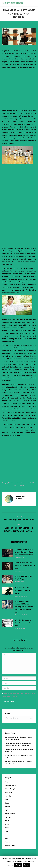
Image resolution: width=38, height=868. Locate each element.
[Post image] (8, 553)
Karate (7, 803)
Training (7, 842)
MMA (6, 810)
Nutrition (8, 821)
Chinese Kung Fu (10, 789)
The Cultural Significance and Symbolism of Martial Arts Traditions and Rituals (25, 552)
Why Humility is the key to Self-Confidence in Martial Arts (25, 623)
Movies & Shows (10, 814)
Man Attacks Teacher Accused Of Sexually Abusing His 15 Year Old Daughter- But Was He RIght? (24, 607)
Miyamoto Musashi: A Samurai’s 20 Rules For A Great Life (24, 591)
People (7, 831)
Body (6, 782)
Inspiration (8, 796)
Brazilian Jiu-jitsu (11, 785)
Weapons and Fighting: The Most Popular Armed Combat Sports (18, 738)
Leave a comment (19, 485)
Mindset (6, 30)
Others (7, 824)
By (20, 483)
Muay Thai (8, 817)
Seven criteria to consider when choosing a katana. (18, 757)
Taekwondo (8, 835)
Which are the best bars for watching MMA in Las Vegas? (18, 763)
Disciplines (8, 792)
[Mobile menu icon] (35, 3)
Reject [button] (26, 865)
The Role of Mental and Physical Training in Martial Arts (25, 566)
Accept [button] (18, 865)
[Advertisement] (19, 88)
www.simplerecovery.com (11, 430)
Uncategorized (10, 845)
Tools (7, 838)
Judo (6, 800)
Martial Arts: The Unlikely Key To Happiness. (24, 578)
